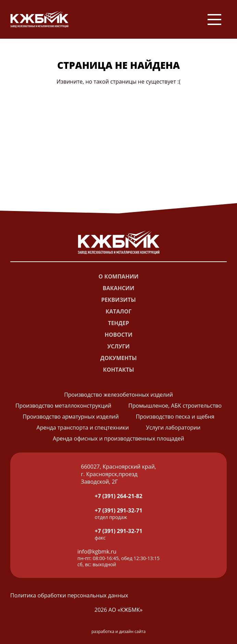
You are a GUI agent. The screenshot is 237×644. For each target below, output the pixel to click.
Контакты (119, 370)
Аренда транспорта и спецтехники (83, 428)
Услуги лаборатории (173, 428)
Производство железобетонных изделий (118, 395)
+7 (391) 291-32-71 (118, 510)
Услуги (118, 346)
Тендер (118, 323)
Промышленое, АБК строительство (175, 406)
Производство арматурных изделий (71, 417)
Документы (118, 358)
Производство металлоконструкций (63, 406)
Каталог (118, 311)
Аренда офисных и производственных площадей (118, 438)
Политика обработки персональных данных (69, 595)
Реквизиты (119, 300)
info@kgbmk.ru (97, 552)
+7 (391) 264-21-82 (118, 496)
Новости (118, 335)
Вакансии (118, 288)
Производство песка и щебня (175, 417)
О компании (118, 276)
